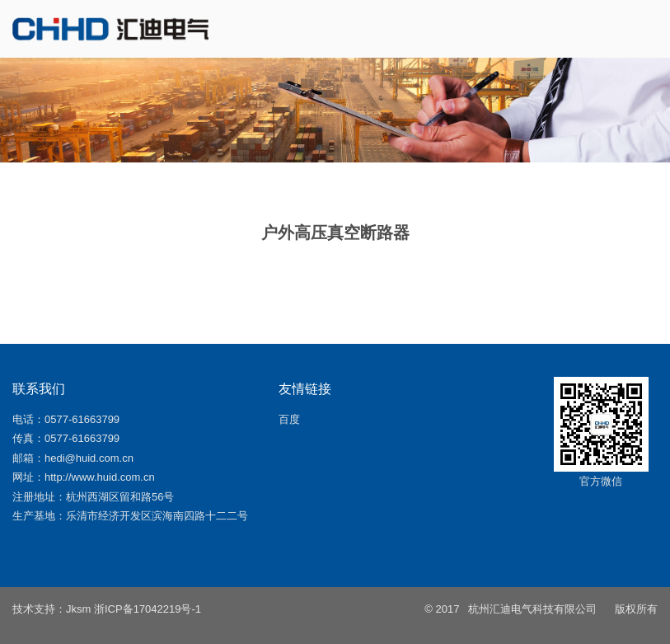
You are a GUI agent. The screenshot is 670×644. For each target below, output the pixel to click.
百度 (289, 419)
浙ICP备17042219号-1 (148, 609)
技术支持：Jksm (52, 609)
